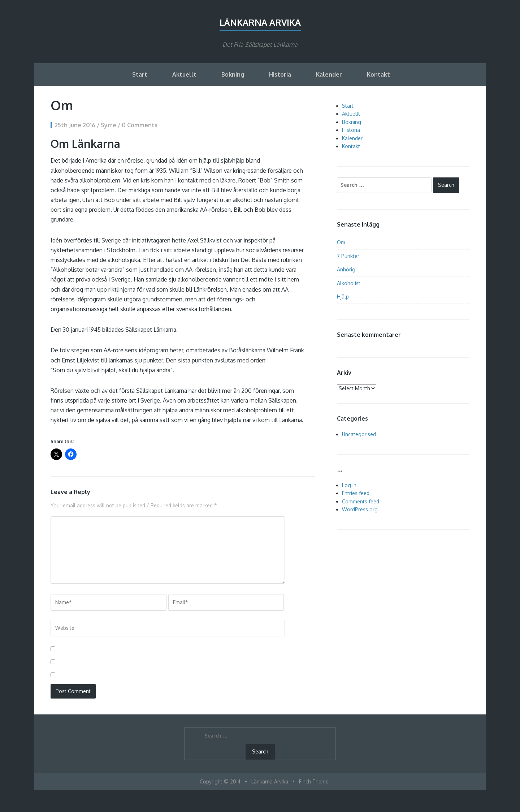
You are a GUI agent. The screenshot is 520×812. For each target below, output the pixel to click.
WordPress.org (360, 509)
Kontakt (378, 74)
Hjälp (343, 297)
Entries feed (356, 493)
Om (341, 242)
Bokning (233, 74)
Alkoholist (349, 283)
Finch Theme (314, 781)
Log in (349, 485)
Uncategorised (359, 434)
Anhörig (346, 269)
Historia (280, 74)
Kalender (329, 74)
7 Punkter (348, 256)
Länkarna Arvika (260, 22)
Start (140, 74)
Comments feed (361, 501)
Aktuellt (184, 74)
